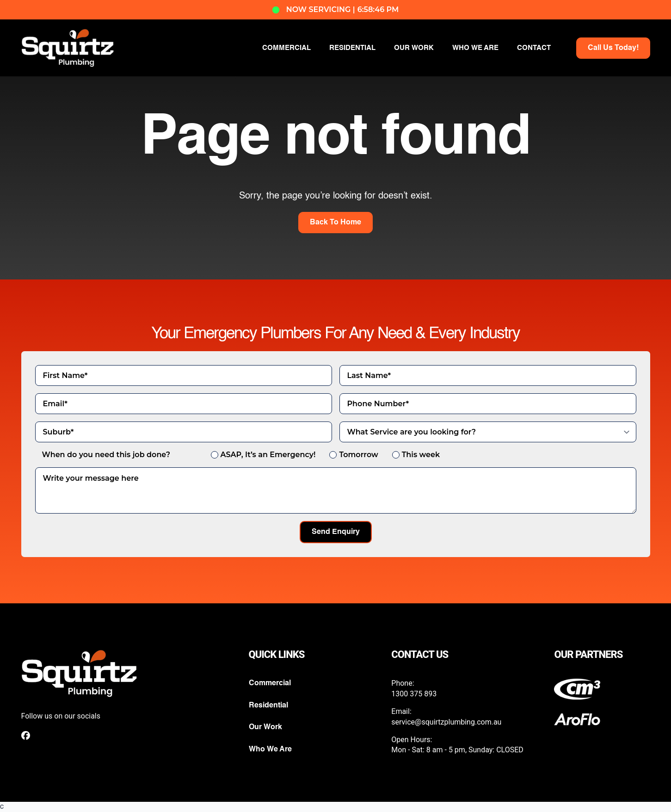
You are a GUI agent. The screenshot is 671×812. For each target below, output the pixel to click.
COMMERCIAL (286, 48)
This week (421, 455)
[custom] (26, 735)
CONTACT (534, 48)
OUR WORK (414, 48)
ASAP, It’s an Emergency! (268, 455)
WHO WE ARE (475, 48)
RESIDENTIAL (352, 48)
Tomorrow (358, 455)
